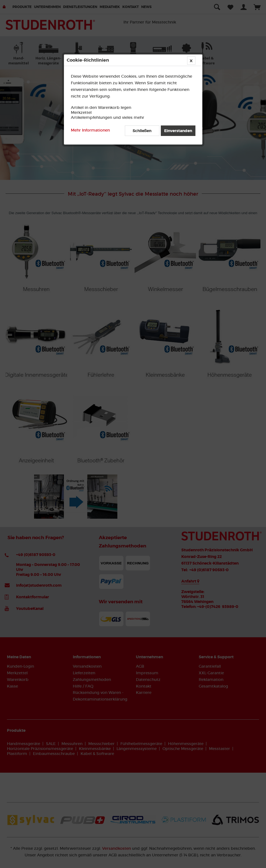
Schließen (142, 131)
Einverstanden (178, 131)
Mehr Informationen (90, 130)
